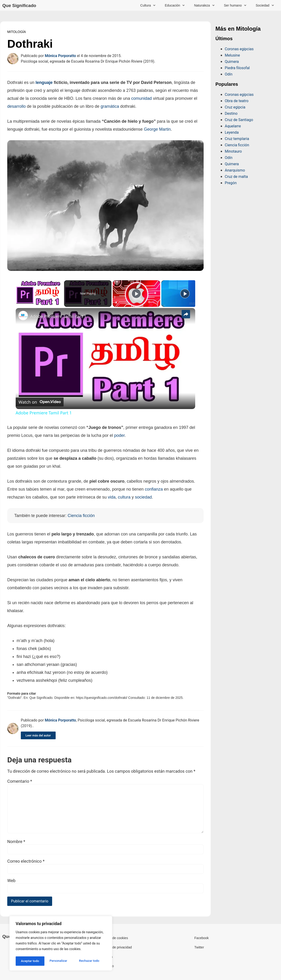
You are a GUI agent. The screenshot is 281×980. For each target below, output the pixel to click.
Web (11, 881)
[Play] (136, 294)
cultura (124, 497)
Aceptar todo (92, 961)
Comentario (20, 781)
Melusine (232, 55)
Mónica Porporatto (60, 56)
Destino (231, 113)
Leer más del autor (38, 735)
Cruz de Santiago (239, 120)
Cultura (148, 5)
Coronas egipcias (239, 49)
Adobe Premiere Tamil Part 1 (58, 316)
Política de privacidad (116, 947)
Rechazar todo (61, 961)
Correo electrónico (26, 861)
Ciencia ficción (237, 145)
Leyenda (232, 132)
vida (112, 497)
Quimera (232, 62)
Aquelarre (233, 126)
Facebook (201, 938)
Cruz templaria (237, 139)
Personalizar (29, 961)
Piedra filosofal (237, 68)
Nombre (16, 842)
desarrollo (16, 106)
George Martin (157, 129)
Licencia (107, 957)
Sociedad (265, 5)
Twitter (199, 947)
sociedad (143, 497)
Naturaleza (204, 5)
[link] (23, 316)
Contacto (107, 966)
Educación (175, 5)
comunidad (141, 98)
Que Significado (19, 5)
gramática (110, 106)
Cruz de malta (236, 177)
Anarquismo (235, 170)
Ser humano (235, 5)
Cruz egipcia (235, 107)
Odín (229, 74)
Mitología (17, 32)
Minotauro (233, 151)
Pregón (231, 183)
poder (119, 435)
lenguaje (44, 83)
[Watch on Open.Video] (40, 402)
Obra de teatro (237, 101)
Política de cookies (114, 938)
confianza (154, 489)
